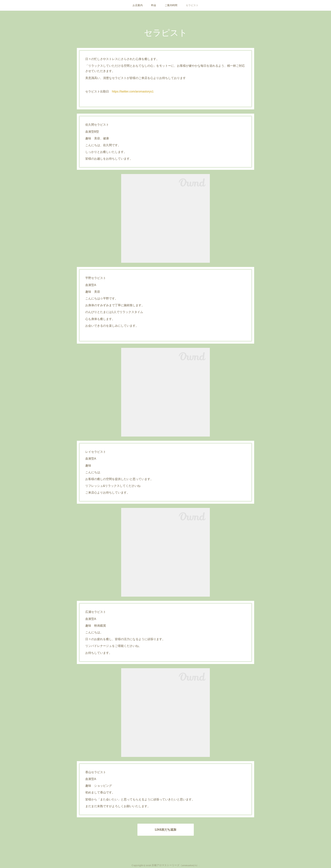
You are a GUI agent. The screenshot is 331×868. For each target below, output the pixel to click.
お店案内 (138, 5)
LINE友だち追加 (165, 830)
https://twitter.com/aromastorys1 (133, 91)
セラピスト (192, 5)
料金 (154, 5)
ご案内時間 (171, 5)
